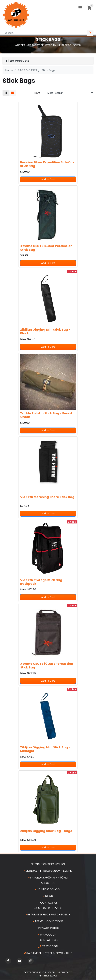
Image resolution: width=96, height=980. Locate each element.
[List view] (12, 93)
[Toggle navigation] (80, 8)
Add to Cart (48, 179)
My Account (48, 935)
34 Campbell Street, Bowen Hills (48, 953)
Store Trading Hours (48, 864)
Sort (37, 93)
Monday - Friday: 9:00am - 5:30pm (48, 871)
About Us (48, 883)
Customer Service (48, 908)
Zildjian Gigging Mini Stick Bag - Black (45, 331)
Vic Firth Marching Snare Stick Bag (47, 497)
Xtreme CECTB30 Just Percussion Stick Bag (47, 665)
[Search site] (90, 33)
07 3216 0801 (48, 946)
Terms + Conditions (48, 921)
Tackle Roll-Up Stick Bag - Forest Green (46, 415)
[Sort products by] (69, 93)
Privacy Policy (48, 928)
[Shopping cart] (89, 8)
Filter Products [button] (18, 61)
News (48, 896)
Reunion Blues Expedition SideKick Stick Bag (47, 164)
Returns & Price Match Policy (48, 915)
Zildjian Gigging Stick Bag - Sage (46, 831)
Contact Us (48, 903)
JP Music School (48, 889)
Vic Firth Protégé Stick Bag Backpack (41, 582)
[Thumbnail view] (6, 93)
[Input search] (45, 33)
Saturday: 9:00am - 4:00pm (48, 878)
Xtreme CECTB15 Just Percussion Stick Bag (46, 248)
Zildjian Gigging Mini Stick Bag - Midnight (45, 749)
